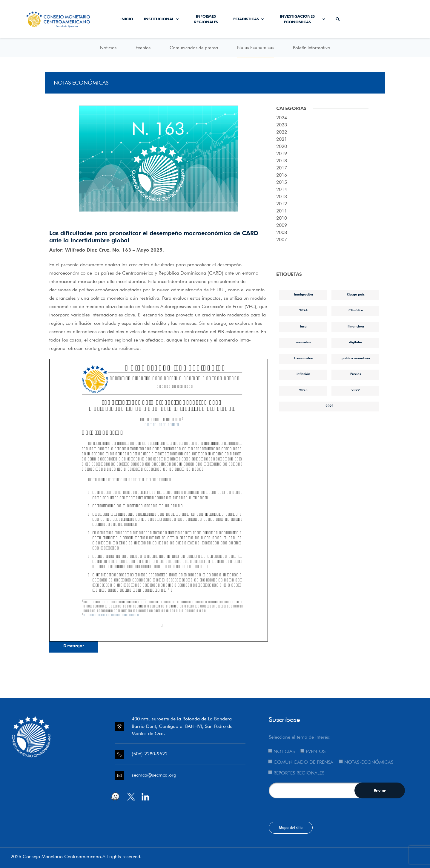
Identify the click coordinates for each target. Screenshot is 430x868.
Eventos (143, 48)
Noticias (108, 48)
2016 (282, 175)
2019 (282, 153)
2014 (282, 189)
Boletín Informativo (312, 48)
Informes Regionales (206, 19)
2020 (282, 146)
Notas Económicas (256, 48)
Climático (356, 310)
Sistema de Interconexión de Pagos (396, 19)
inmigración (304, 294)
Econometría (304, 358)
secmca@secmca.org (154, 775)
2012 (282, 204)
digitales (356, 342)
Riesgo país (356, 294)
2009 (282, 225)
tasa (303, 326)
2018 (282, 161)
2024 (282, 118)
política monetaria (356, 358)
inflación (303, 374)
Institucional (161, 19)
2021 (282, 139)
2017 (282, 168)
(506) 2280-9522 (150, 754)
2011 (282, 211)
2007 (282, 239)
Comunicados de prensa (194, 48)
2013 (282, 196)
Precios (356, 374)
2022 (282, 132)
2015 (282, 182)
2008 (282, 232)
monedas (304, 342)
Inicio (127, 19)
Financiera (356, 326)
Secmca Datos (361, 19)
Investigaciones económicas (302, 19)
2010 (282, 218)
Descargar (74, 646)
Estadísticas (248, 19)
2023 (282, 125)
